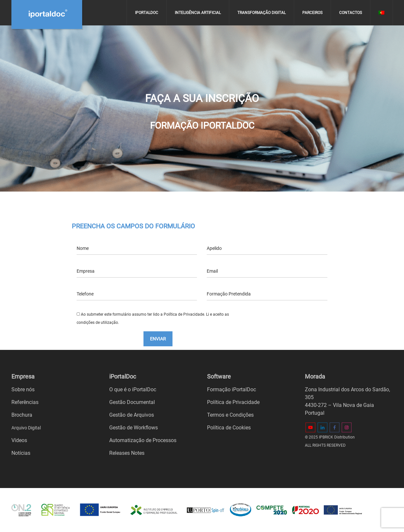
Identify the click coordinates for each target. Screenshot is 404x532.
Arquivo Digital (26, 428)
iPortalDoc (147, 13)
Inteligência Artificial (198, 13)
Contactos (351, 13)
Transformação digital (262, 13)
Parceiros (312, 13)
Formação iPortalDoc (232, 389)
